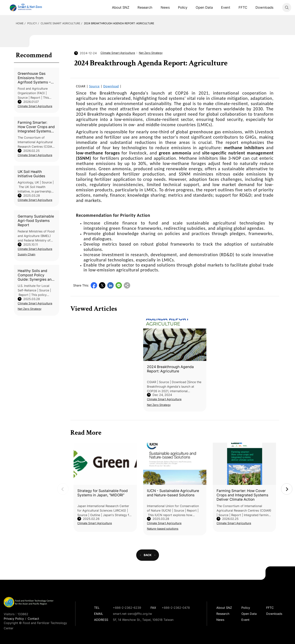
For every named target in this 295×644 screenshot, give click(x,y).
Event (226, 7)
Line (119, 285)
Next (287, 489)
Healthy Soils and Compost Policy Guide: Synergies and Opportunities (36, 275)
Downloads (264, 7)
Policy (183, 7)
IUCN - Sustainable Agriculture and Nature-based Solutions (173, 493)
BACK (148, 555)
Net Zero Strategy (30, 309)
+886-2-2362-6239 (127, 608)
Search (287, 8)
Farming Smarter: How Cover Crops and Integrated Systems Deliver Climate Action (36, 127)
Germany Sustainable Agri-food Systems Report (36, 221)
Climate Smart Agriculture (60, 23)
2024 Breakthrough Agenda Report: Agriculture (119, 23)
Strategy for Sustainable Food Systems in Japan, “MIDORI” (103, 493)
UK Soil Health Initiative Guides (31, 174)
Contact (33, 619)
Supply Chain (27, 254)
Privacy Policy (14, 619)
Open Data (204, 7)
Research (145, 7)
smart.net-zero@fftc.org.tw (132, 614)
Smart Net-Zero (25, 8)
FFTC (243, 7)
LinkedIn (110, 285)
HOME (20, 23)
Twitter (102, 285)
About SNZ (121, 7)
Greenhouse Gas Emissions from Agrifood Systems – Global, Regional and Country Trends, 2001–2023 (35, 78)
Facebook (94, 285)
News (165, 7)
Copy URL (127, 285)
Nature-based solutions (163, 529)
